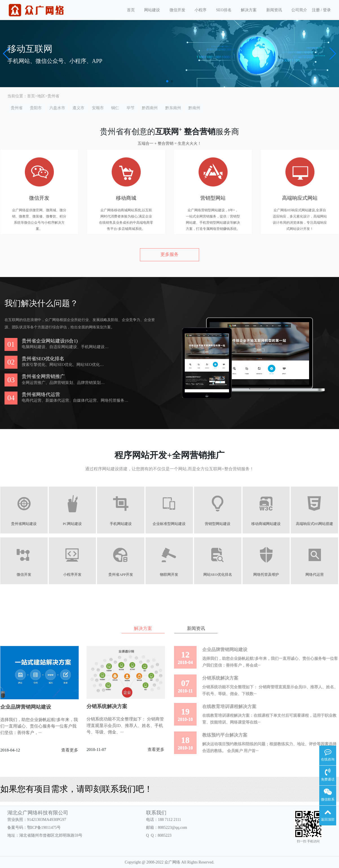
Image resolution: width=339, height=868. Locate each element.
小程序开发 (73, 575)
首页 (131, 10)
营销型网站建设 (218, 524)
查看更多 (70, 750)
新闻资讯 (274, 10)
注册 (316, 10)
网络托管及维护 (267, 575)
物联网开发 (170, 575)
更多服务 (170, 254)
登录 (327, 10)
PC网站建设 (72, 524)
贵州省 (53, 96)
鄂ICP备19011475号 (44, 828)
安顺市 (98, 108)
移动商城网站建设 (267, 524)
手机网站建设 (121, 524)
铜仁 (115, 108)
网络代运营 (315, 575)
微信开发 (177, 10)
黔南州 (194, 108)
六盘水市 (57, 108)
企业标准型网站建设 (170, 524)
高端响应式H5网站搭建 (315, 524)
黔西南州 (150, 108)
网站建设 (152, 10)
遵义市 (78, 108)
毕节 (131, 108)
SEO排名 (224, 10)
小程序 (201, 10)
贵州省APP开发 (121, 575)
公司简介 (299, 10)
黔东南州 (173, 108)
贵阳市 (36, 108)
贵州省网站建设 (24, 524)
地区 (41, 96)
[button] (7, 54)
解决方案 (249, 10)
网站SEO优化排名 (218, 575)
